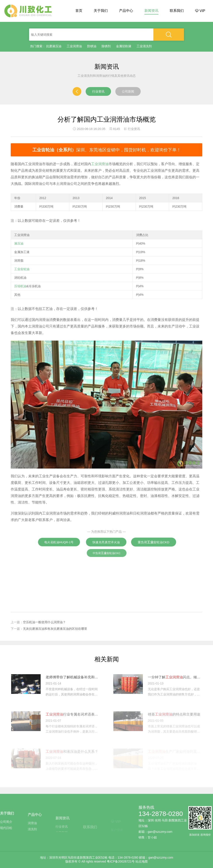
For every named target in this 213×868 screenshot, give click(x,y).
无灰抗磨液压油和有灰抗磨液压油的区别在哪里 (55, 629)
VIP (200, 11)
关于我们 (101, 11)
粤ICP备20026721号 (121, 861)
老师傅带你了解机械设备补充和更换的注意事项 (73, 677)
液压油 (19, 243)
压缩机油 (20, 286)
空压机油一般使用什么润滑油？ (44, 622)
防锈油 (92, 46)
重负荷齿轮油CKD (154, 542)
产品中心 (126, 11)
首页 (79, 11)
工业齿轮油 (22, 269)
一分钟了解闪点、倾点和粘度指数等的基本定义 (175, 677)
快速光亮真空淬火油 (106, 542)
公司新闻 (128, 91)
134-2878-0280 (161, 814)
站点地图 (142, 861)
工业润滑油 (74, 46)
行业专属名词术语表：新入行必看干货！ (73, 714)
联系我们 (177, 11)
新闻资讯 (151, 11)
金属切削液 (124, 46)
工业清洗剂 (144, 46)
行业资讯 (98, 91)
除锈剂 (106, 46)
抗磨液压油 (54, 46)
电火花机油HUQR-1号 (59, 542)
